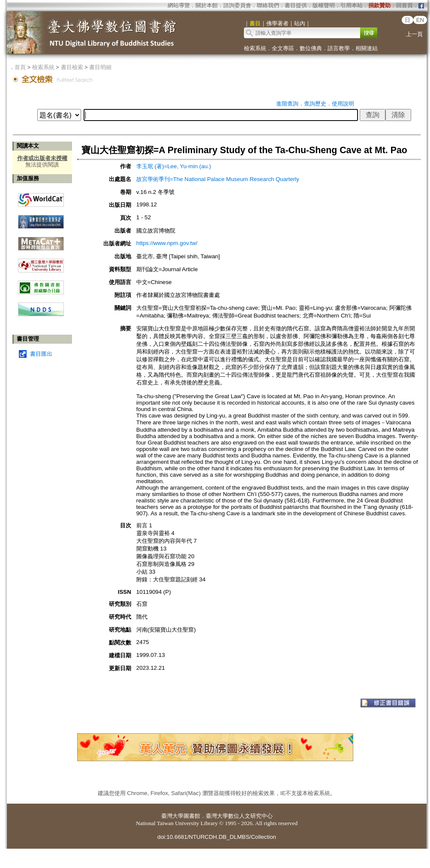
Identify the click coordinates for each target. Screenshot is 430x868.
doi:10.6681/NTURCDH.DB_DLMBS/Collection (217, 837)
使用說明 (343, 104)
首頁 (20, 67)
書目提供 (296, 5)
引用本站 (352, 5)
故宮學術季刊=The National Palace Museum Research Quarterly (218, 179)
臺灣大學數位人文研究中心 (239, 816)
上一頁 (414, 34)
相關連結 (367, 48)
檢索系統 (255, 48)
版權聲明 (324, 5)
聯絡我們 (268, 5)
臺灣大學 (172, 816)
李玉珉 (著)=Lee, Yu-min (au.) (174, 166)
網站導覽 (179, 5)
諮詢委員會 (237, 5)
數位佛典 (311, 48)
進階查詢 (287, 104)
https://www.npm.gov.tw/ (167, 243)
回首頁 (404, 5)
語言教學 (339, 48)
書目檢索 (72, 67)
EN (420, 20)
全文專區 (283, 48)
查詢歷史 (315, 104)
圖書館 (192, 816)
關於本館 (207, 5)
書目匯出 (41, 354)
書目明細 (100, 67)
